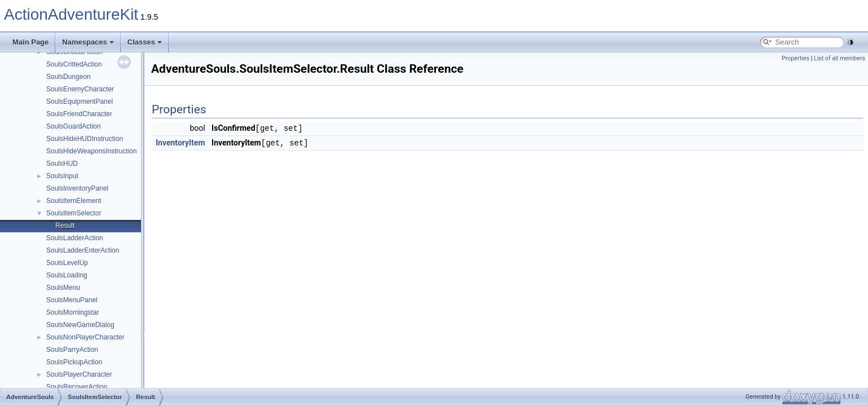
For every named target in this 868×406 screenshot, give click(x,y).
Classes (145, 42)
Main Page (30, 42)
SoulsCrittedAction (74, 64)
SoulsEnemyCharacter (80, 89)
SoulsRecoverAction (77, 387)
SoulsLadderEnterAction (83, 250)
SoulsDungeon (69, 77)
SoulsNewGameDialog (80, 325)
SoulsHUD (62, 164)
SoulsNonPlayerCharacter (85, 337)
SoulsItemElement (74, 201)
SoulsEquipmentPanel (80, 101)
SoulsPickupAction (74, 362)
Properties (796, 58)
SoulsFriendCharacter (79, 114)
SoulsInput (62, 176)
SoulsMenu (63, 288)
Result (65, 226)
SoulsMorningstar (72, 312)
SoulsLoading (67, 275)
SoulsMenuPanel (72, 300)
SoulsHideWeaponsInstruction (92, 151)
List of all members (840, 58)
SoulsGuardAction (74, 126)
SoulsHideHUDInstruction (85, 139)
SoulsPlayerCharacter (79, 374)
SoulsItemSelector (74, 213)
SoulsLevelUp (67, 263)
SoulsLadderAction (75, 238)
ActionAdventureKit (71, 14)
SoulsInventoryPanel (77, 188)
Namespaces (88, 42)
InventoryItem (180, 142)
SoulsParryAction (72, 350)
